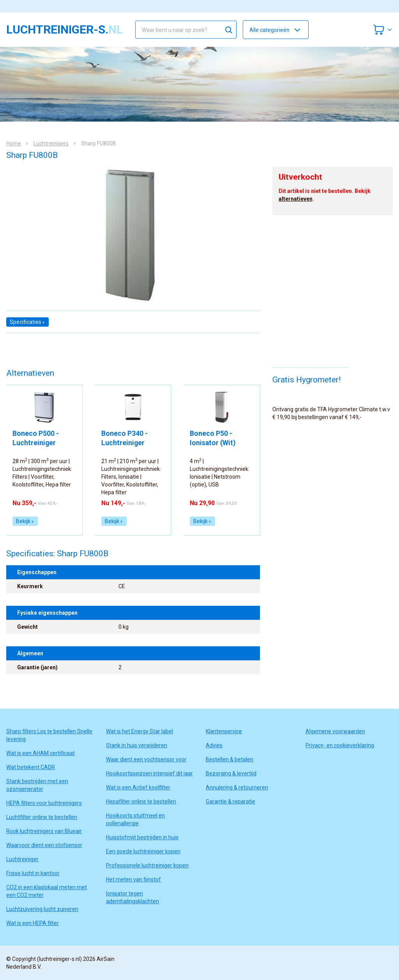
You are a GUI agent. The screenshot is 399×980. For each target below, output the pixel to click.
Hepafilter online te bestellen (141, 801)
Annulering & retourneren (237, 787)
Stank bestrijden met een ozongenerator (37, 785)
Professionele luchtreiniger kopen (147, 865)
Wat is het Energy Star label (139, 731)
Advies (214, 745)
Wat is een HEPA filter (33, 923)
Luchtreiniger (22, 859)
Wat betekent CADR (31, 767)
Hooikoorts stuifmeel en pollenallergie (135, 819)
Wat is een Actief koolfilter (138, 787)
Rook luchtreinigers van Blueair (44, 831)
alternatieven (296, 199)
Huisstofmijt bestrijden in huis (142, 837)
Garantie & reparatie (230, 801)
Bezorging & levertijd (231, 773)
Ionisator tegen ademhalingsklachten (132, 897)
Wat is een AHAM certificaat (41, 753)
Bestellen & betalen (230, 759)
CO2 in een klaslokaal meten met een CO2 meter (47, 891)
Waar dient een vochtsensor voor (146, 759)
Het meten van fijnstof (133, 879)
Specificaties (27, 322)
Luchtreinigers (51, 143)
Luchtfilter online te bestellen (42, 817)
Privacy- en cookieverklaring (340, 745)
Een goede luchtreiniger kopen (143, 851)
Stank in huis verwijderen (137, 745)
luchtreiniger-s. (64, 30)
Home (14, 143)
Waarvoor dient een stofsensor (44, 845)
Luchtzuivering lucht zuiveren (42, 909)
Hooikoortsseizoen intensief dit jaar (149, 773)
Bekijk (25, 521)
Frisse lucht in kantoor (33, 873)
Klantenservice (224, 731)
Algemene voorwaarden (335, 731)
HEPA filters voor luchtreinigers (44, 803)
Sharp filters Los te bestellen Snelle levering (49, 735)
